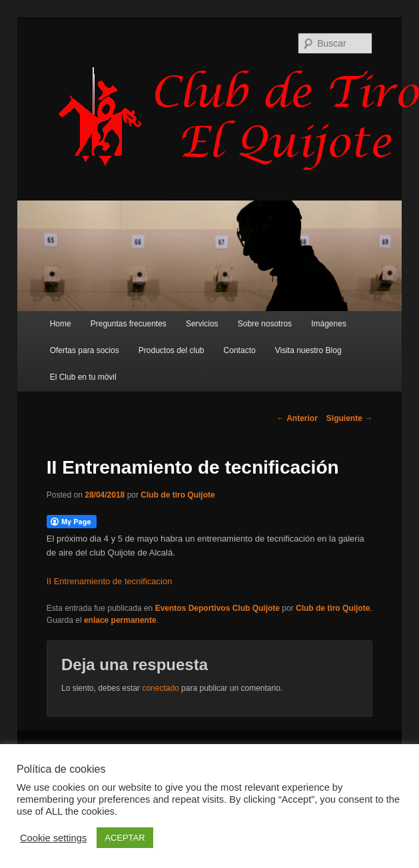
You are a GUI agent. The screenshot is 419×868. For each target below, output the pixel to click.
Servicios (202, 324)
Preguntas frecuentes (129, 324)
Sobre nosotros (265, 324)
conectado (160, 688)
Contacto (240, 350)
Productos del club (172, 350)
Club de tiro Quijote (178, 495)
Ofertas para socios (85, 350)
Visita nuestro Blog (308, 350)
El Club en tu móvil (83, 377)
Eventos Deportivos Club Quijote (217, 608)
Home (61, 324)
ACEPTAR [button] (125, 838)
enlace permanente (120, 620)
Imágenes (329, 324)
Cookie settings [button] (53, 838)
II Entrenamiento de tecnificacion (110, 581)
